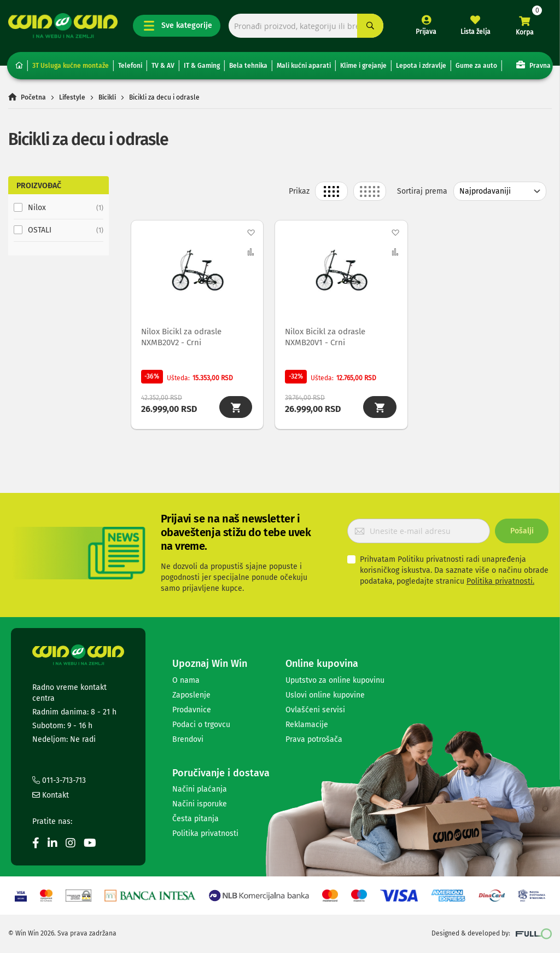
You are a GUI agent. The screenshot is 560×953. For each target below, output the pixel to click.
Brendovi (188, 739)
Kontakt (51, 796)
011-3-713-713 (59, 781)
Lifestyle (72, 97)
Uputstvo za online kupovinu (335, 680)
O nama (186, 680)
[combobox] (306, 26)
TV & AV (163, 66)
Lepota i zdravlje (421, 66)
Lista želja (476, 32)
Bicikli (107, 97)
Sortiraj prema (422, 191)
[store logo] (63, 26)
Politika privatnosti (205, 834)
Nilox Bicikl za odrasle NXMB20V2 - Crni (182, 336)
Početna (33, 97)
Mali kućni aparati (304, 66)
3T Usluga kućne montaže (71, 66)
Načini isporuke (200, 804)
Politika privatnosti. (500, 581)
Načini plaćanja (200, 790)
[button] (251, 233)
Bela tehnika (248, 66)
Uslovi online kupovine (325, 695)
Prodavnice (192, 710)
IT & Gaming (202, 66)
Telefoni (130, 66)
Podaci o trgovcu (201, 725)
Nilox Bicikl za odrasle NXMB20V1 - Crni (326, 336)
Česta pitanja (196, 819)
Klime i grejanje (363, 66)
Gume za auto (476, 66)
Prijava (426, 32)
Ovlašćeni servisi (315, 710)
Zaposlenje (191, 695)
